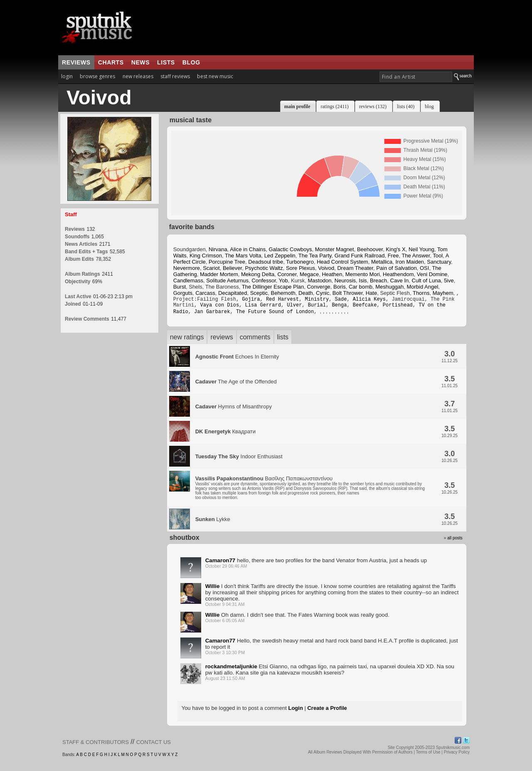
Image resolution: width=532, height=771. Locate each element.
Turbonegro (300, 262)
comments (255, 340)
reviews (76, 62)
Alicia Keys (369, 300)
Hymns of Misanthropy (234, 410)
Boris (340, 287)
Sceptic (259, 293)
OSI (424, 268)
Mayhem (443, 293)
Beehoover (370, 249)
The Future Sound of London (275, 315)
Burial (317, 308)
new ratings (187, 340)
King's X (395, 249)
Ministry (317, 300)
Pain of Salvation (397, 268)
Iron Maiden (410, 262)
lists (166, 62)
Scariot (211, 268)
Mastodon (319, 280)
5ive (449, 280)
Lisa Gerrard (263, 308)
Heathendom (398, 274)
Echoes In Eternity (237, 360)
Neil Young (421, 249)
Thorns (421, 293)
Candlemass (188, 280)
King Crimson (206, 256)
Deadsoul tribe (266, 262)
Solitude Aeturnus (227, 280)
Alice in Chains (248, 249)
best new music (215, 76)
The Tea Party (315, 256)
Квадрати (225, 435)
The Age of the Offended (236, 385)
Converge (318, 287)
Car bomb (361, 287)
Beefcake (365, 308)
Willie (213, 589)
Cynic (323, 293)
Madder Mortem (219, 274)
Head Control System (342, 262)
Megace (309, 274)
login (67, 76)
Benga (339, 308)
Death (306, 293)
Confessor (264, 280)
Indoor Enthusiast (239, 460)
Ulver (294, 308)
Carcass (205, 293)
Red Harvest (282, 300)
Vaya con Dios (219, 308)
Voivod (326, 268)
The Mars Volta (243, 256)
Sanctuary (439, 262)
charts (111, 62)
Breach (378, 280)
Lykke (213, 523)
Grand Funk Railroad (360, 256)
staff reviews (175, 76)
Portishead (398, 308)
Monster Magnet (335, 249)
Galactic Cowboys (291, 249)
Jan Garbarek (212, 315)
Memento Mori (363, 274)
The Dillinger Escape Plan (273, 287)
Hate (371, 293)
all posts (455, 541)
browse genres (97, 76)
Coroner (287, 274)
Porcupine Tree (227, 262)
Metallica (382, 262)
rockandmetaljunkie (231, 670)
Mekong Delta (258, 274)
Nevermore (187, 268)
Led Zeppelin (280, 256)
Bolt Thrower (348, 293)
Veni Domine (432, 274)
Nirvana (218, 249)
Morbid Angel (422, 287)
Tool (438, 256)
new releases (138, 76)
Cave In (400, 280)
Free (393, 256)
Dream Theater (355, 268)
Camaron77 (220, 564)
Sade (341, 300)
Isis (363, 280)
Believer (232, 268)
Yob (283, 280)
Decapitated (233, 293)
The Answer (416, 256)
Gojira (251, 300)
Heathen (332, 274)
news (140, 62)
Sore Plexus (300, 268)
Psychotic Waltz (264, 268)
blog (191, 62)
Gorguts (183, 293)
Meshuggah (389, 287)
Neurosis (345, 280)
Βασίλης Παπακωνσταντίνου (310, 491)
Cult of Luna (426, 280)
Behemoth (283, 293)
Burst (180, 287)
